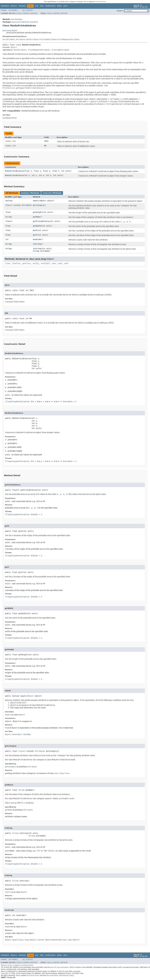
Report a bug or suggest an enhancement (17, 965)
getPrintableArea (41, 221)
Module (14, 6)
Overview (5, 6)
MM (45, 146)
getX (35, 230)
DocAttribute (32, 39)
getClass (26, 263)
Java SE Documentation (60, 967)
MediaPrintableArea (14, 171)
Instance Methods (30, 193)
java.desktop (16, 19)
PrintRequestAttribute (69, 39)
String (8, 217)
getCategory (39, 205)
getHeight (37, 212)
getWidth (37, 226)
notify (36, 263)
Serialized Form (10, 118)
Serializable (9, 39)
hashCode (37, 239)
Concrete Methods (52, 193)
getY (35, 235)
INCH (46, 141)
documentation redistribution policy (60, 975)
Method (34, 13)
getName (36, 217)
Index (59, 6)
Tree (42, 6)
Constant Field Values (15, 302)
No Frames (13, 10)
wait (54, 263)
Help (65, 6)
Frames (4, 10)
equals (36, 201)
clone (8, 263)
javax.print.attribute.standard (25, 22)
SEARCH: (120, 11)
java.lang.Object (10, 30)
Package (22, 6)
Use (37, 6)
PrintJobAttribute (48, 39)
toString (37, 244)
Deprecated (50, 6)
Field (19, 13)
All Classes (28, 10)
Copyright (5, 973)
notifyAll (45, 263)
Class (8, 205)
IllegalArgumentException (17, 401)
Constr (26, 13)
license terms (101, 2)
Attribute (20, 39)
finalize (16, 263)
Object (14, 47)
